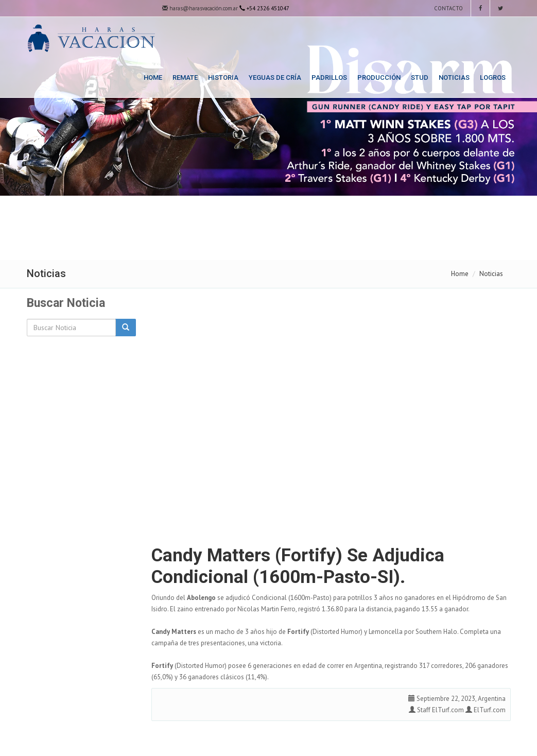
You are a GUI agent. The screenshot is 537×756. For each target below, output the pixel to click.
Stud (420, 78)
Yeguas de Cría (275, 78)
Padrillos (329, 78)
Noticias (454, 78)
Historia (223, 78)
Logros (493, 78)
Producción (379, 78)
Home (153, 78)
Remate (185, 78)
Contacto (448, 8)
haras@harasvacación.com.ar (200, 8)
